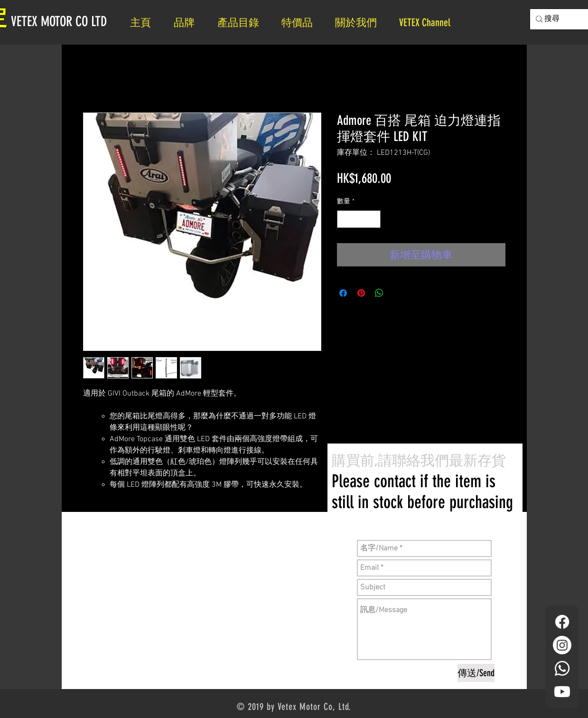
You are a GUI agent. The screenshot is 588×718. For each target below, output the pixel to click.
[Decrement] (344, 219)
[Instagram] (562, 645)
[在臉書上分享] (343, 293)
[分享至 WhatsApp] (379, 293)
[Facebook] (562, 622)
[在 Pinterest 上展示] (361, 293)
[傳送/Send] (476, 673)
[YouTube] (562, 692)
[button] (360, 23)
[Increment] (373, 219)
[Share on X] (397, 293)
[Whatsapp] (562, 668)
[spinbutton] (359, 219)
